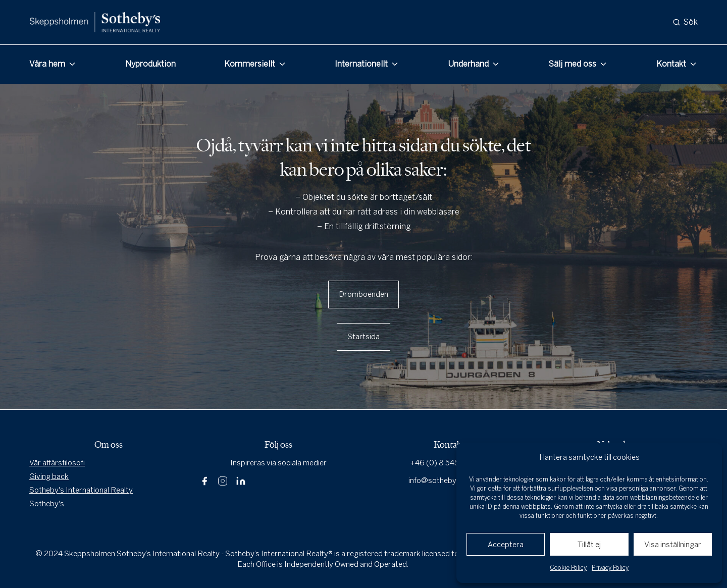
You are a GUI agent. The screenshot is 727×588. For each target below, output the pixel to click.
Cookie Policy (568, 568)
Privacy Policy (610, 568)
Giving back (49, 476)
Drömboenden (363, 294)
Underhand (468, 64)
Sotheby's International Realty (81, 490)
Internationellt (361, 64)
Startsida (363, 337)
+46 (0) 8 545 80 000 (449, 463)
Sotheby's (47, 504)
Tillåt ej (589, 545)
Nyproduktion (150, 64)
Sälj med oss (573, 64)
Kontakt (671, 64)
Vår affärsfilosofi (57, 463)
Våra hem (47, 64)
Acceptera (506, 545)
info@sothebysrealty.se (449, 480)
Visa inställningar (673, 545)
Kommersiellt (250, 64)
